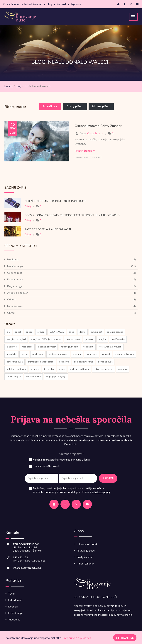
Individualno (15, 600)
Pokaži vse (50, 106)
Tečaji (12, 594)
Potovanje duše (86, 551)
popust (106, 354)
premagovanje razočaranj (41, 362)
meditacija (27, 347)
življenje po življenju (56, 377)
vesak (62, 369)
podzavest (38, 354)
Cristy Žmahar (11, 4)
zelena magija (14, 377)
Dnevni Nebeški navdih (46, 466)
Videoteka (14, 620)
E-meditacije (16, 613)
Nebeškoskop (15, 306)
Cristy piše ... (75, 106)
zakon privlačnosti (103, 369)
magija (102, 339)
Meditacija (13, 260)
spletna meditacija (16, 369)
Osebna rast (15, 273)
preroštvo (64, 362)
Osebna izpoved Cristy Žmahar (98, 126)
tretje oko (49, 369)
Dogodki (13, 607)
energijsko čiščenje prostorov (46, 339)
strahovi (35, 369)
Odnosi (11, 300)
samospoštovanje (83, 362)
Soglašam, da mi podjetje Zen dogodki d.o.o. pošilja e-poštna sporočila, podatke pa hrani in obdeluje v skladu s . (72, 490)
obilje (24, 354)
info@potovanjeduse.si (27, 568)
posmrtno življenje (125, 354)
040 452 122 (20, 558)
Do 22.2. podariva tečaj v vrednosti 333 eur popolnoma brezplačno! (72, 215)
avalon (41, 332)
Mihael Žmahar (33, 4)
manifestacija (118, 339)
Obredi (11, 313)
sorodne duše (105, 362)
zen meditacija (33, 377)
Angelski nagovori (18, 293)
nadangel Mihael (69, 347)
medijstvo (12, 347)
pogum (77, 354)
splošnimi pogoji (101, 492)
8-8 (8, 332)
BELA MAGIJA (57, 332)
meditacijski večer (47, 347)
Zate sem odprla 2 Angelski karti (48, 229)
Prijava (108, 478)
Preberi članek (85, 151)
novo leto (11, 354)
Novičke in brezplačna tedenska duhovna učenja (61, 460)
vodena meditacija (79, 369)
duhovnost (96, 332)
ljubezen (89, 339)
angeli (29, 332)
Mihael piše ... (101, 106)
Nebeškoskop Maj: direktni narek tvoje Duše (55, 201)
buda (72, 332)
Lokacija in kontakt (87, 544)
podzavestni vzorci (58, 354)
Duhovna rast (15, 280)
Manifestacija (15, 266)
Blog (49, 4)
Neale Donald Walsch (88, 158)
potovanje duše (15, 362)
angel (18, 332)
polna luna (92, 354)
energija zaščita (115, 332)
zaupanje (123, 369)
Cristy (28, 206)
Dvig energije (15, 286)
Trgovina (76, 4)
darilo (82, 332)
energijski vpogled (16, 339)
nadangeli (88, 347)
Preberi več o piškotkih (77, 638)
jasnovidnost (73, 339)
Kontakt (61, 4)
